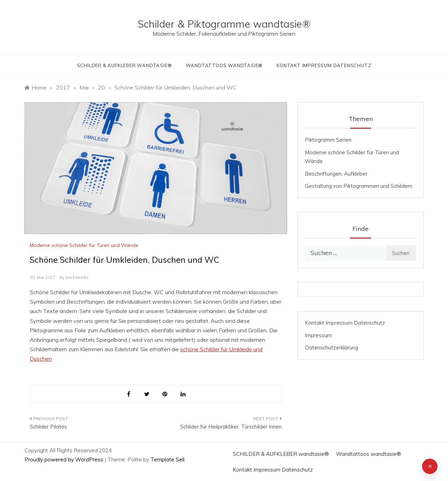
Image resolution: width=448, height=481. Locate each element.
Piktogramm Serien (328, 140)
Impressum (318, 335)
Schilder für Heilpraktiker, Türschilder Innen (231, 427)
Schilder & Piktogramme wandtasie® (224, 24)
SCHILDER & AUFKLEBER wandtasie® (124, 65)
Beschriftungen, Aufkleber (336, 174)
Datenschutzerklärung (331, 348)
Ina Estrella (77, 277)
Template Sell (167, 459)
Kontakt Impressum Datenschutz (324, 65)
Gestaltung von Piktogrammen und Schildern (359, 186)
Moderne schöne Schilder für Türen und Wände (84, 245)
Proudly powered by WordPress (65, 459)
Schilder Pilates (48, 427)
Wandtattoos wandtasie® (224, 65)
